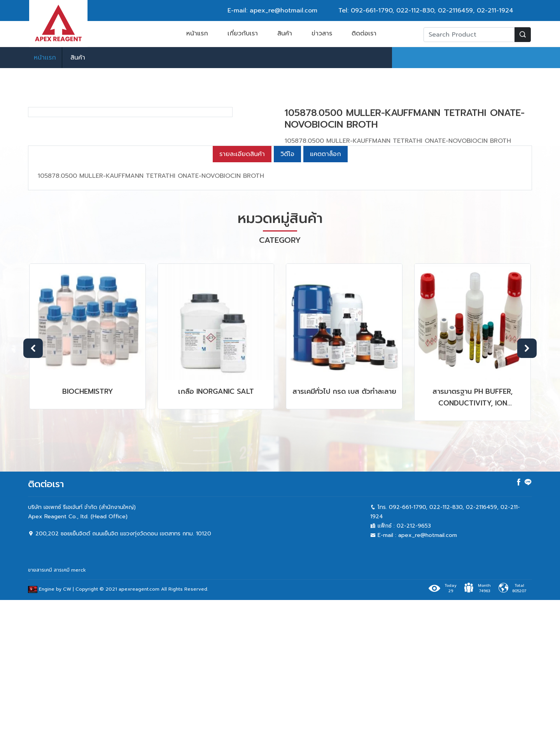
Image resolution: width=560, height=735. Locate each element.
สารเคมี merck (70, 705)
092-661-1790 (372, 11)
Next (527, 483)
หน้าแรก (197, 33)
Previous (33, 483)
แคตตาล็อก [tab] (325, 289)
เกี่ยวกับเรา (243, 33)
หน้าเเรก (45, 58)
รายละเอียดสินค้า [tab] (242, 289)
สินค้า (285, 33)
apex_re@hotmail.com (428, 670)
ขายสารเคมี (40, 705)
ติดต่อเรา (364, 33)
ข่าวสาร (322, 33)
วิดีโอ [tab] (287, 289)
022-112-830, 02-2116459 (435, 11)
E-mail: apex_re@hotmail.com (272, 11)
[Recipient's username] (469, 35)
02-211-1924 (495, 11)
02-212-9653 (414, 661)
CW (67, 724)
